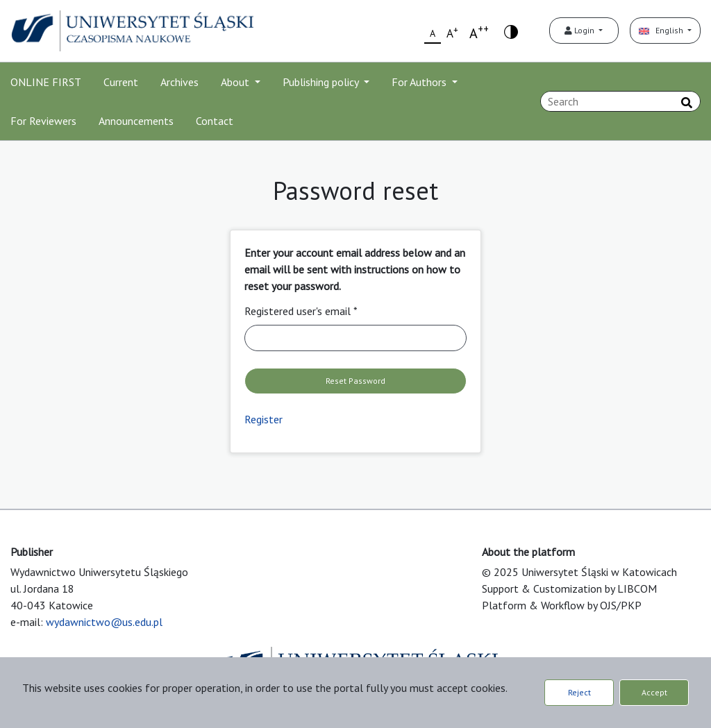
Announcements (136, 121)
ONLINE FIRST (46, 82)
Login (580, 30)
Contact (215, 121)
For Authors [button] (420, 82)
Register (264, 419)
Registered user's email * (301, 311)
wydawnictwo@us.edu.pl (104, 622)
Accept (654, 692)
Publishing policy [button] (322, 82)
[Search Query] (620, 101)
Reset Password (355, 381)
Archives (179, 82)
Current (121, 82)
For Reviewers (43, 121)
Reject (579, 692)
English (662, 30)
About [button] (236, 82)
